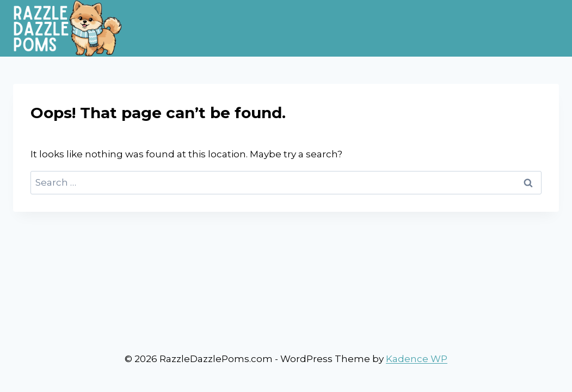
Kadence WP (417, 359)
